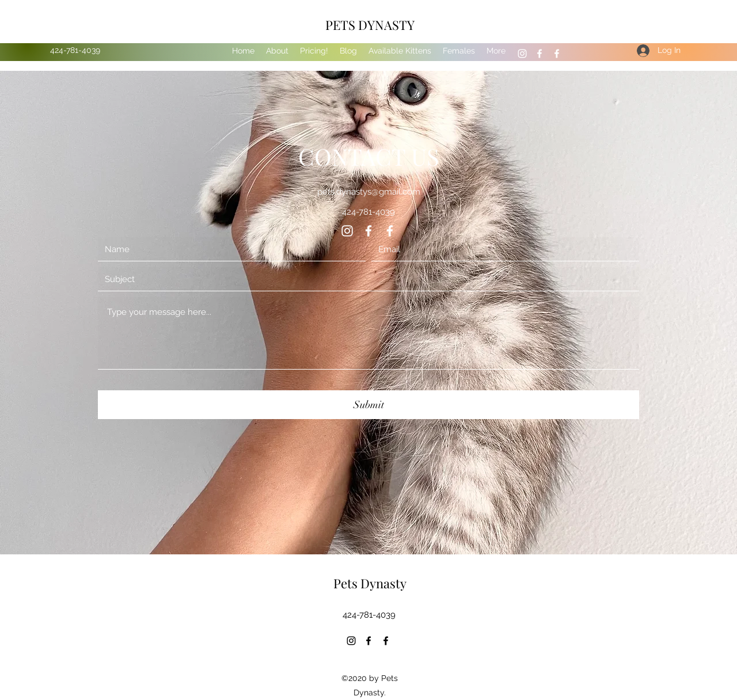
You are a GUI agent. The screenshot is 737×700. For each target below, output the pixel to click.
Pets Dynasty (370, 583)
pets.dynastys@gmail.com (369, 192)
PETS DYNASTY (370, 25)
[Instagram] (522, 54)
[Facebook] (540, 54)
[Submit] (368, 405)
